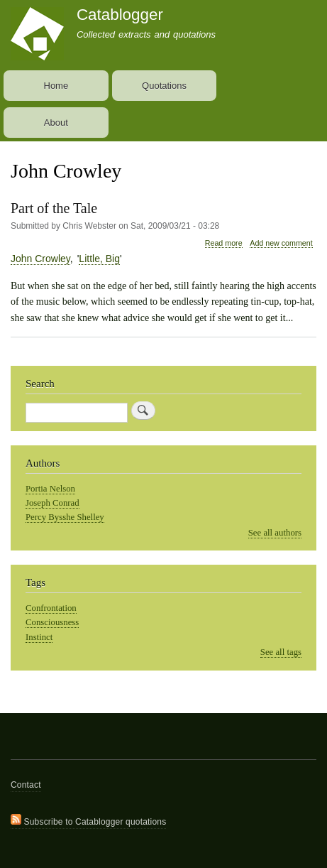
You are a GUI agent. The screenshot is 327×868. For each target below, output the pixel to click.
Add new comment (281, 243)
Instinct (39, 637)
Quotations (164, 86)
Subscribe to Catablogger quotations (88, 820)
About (56, 123)
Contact (26, 785)
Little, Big (99, 259)
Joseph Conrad (52, 503)
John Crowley (40, 259)
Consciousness (52, 622)
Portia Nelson (50, 489)
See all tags (281, 652)
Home (56, 86)
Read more (224, 243)
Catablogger (120, 15)
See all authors (275, 533)
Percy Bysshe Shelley (65, 517)
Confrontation (51, 608)
